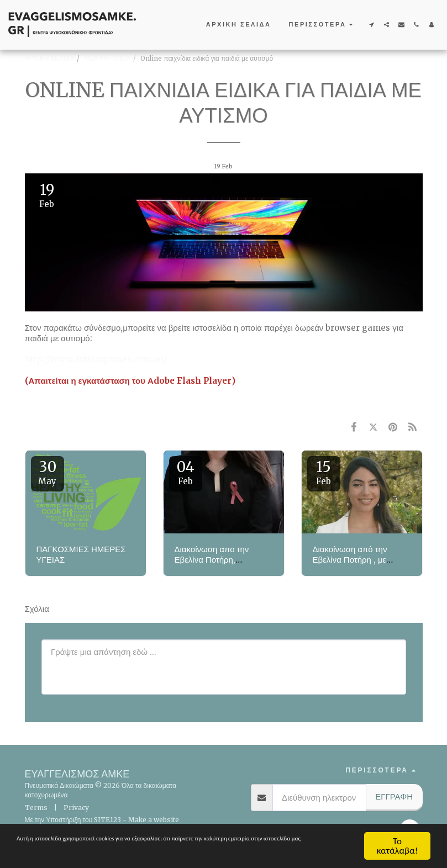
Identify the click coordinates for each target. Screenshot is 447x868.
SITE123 (107, 820)
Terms (36, 808)
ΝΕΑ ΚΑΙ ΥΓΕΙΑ (107, 58)
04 (186, 472)
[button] (372, 25)
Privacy (76, 808)
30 (48, 472)
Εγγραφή (394, 796)
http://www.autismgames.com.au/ (96, 359)
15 (324, 472)
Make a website (154, 820)
